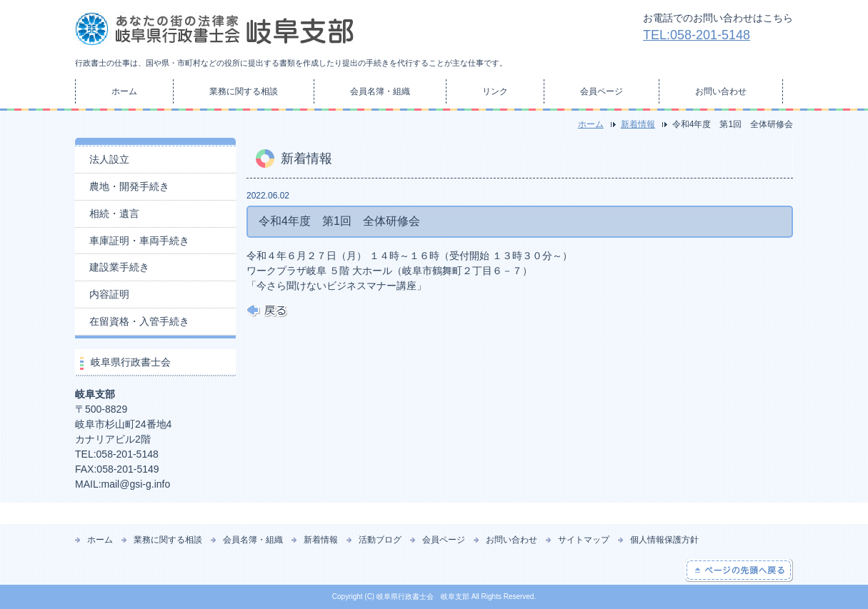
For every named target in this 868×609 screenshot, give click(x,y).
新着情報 (638, 124)
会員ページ (602, 91)
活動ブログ (380, 540)
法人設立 (109, 159)
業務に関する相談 (244, 91)
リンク (495, 91)
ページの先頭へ (739, 570)
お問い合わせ (721, 91)
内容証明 (109, 294)
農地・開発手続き (129, 186)
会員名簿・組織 (380, 91)
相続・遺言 (114, 213)
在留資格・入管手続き (139, 321)
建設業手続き (119, 267)
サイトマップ (584, 540)
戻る (267, 311)
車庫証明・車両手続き (139, 241)
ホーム (124, 91)
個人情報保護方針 (664, 540)
